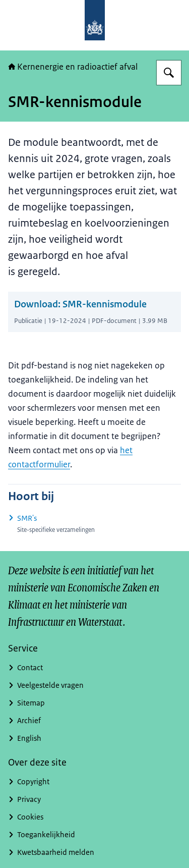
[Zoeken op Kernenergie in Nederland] (169, 73)
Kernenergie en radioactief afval (73, 67)
